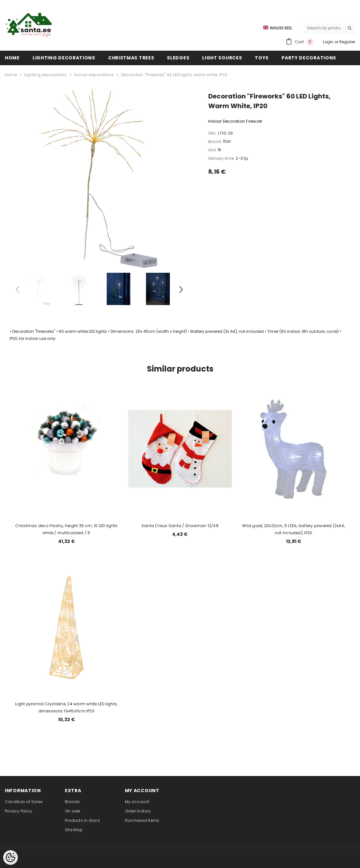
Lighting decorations (46, 75)
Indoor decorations (94, 75)
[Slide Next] (181, 291)
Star (227, 141)
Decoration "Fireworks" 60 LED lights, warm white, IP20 (174, 75)
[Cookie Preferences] (10, 858)
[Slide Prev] (18, 291)
